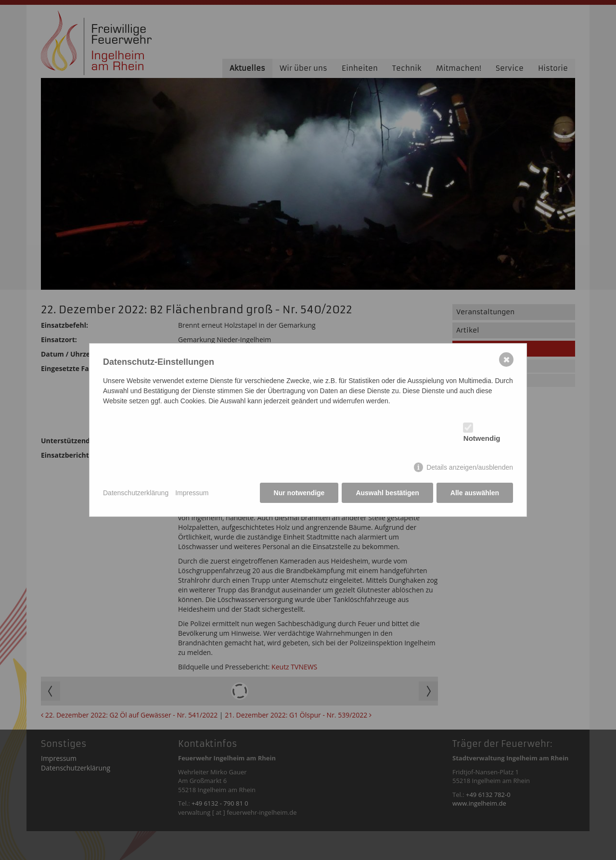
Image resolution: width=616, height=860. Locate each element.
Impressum (192, 493)
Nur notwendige (299, 493)
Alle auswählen (475, 493)
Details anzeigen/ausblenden (470, 467)
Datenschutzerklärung (136, 493)
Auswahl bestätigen (387, 493)
